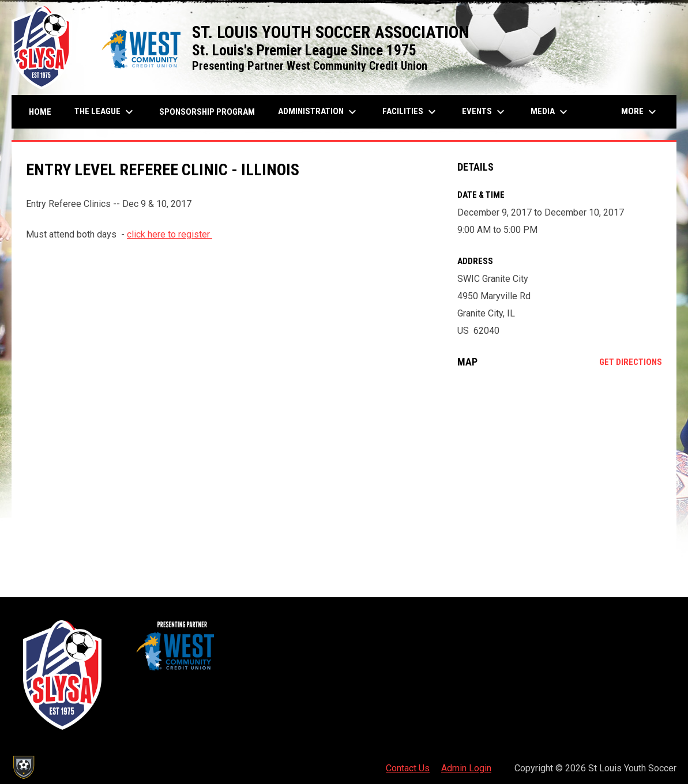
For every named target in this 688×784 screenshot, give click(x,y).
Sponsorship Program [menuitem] (211, 112)
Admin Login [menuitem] (466, 768)
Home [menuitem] (40, 112)
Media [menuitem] (550, 112)
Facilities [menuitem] (411, 112)
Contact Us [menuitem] (408, 768)
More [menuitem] (640, 112)
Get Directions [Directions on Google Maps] (631, 362)
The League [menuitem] (105, 112)
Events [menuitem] (485, 112)
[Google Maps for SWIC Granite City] (560, 471)
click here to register (170, 234)
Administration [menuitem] (319, 112)
